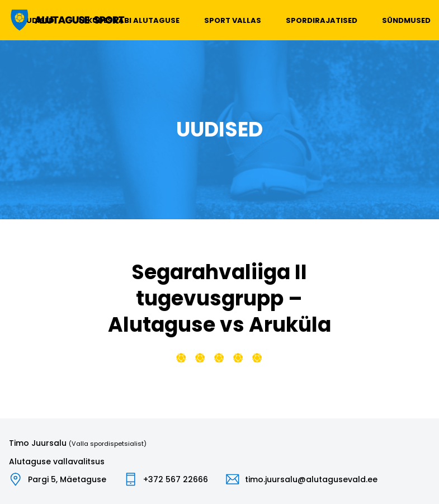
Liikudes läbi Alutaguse (129, 20)
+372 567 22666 (176, 479)
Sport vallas (233, 20)
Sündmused (406, 20)
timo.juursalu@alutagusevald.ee (311, 479)
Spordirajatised (322, 20)
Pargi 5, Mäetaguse (67, 479)
